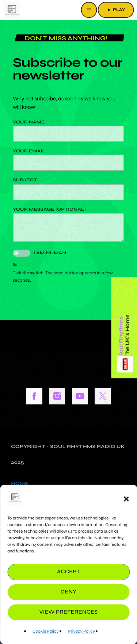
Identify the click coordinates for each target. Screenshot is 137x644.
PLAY (116, 10)
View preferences (69, 612)
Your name (68, 131)
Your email (68, 160)
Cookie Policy (45, 632)
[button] (126, 499)
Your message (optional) (68, 225)
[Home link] (12, 10)
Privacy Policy (81, 632)
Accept (68, 572)
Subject (68, 189)
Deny (68, 592)
